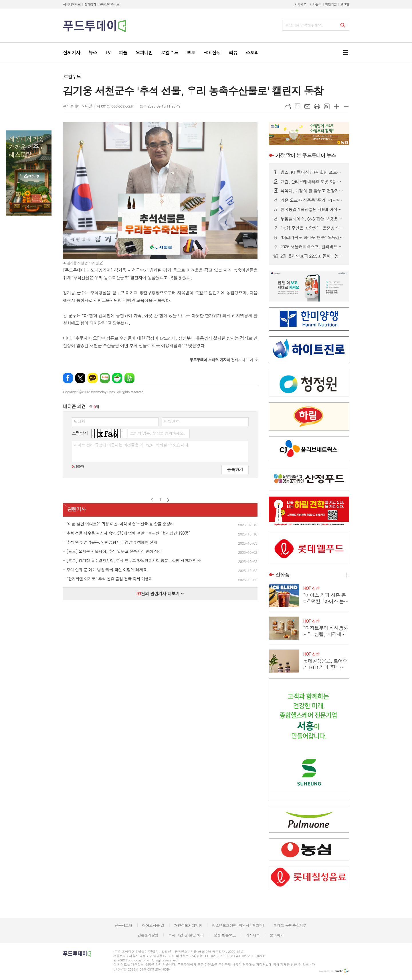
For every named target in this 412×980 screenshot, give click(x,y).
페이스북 (68, 378)
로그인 (345, 4)
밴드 (129, 378)
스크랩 (327, 106)
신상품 (282, 575)
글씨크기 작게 (346, 106)
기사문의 (315, 4)
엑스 (80, 378)
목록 (298, 106)
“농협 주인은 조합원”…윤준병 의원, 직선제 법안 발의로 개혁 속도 (312, 228)
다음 (168, 500)
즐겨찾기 (90, 4)
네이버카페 (117, 378)
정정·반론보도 (225, 935)
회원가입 (331, 4)
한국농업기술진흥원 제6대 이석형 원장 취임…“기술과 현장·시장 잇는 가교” (312, 209)
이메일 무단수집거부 (290, 925)
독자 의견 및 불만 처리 (186, 935)
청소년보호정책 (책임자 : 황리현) (238, 925)
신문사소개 (123, 925)
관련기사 (76, 509)
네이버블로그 (105, 378)
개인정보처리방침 (188, 925)
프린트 (317, 106)
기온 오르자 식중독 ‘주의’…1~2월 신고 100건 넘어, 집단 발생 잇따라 (312, 200)
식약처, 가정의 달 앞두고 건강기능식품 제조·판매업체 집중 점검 (312, 191)
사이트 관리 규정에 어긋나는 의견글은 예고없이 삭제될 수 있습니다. (132, 445)
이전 (152, 500)
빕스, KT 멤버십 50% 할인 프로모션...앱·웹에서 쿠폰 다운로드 (312, 172)
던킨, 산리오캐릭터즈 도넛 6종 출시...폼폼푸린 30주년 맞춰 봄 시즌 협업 (312, 182)
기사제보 (300, 4)
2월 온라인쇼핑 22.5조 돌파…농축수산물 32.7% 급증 (312, 256)
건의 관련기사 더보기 (160, 593)
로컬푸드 (72, 77)
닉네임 (79, 421)
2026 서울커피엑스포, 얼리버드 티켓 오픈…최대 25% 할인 (312, 247)
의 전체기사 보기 (221, 360)
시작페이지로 (72, 4)
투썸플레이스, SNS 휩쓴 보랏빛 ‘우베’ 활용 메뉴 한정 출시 (312, 219)
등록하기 (235, 469)
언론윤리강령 (148, 935)
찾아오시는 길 (153, 925)
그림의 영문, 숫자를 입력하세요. (157, 433)
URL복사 (288, 106)
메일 (307, 106)
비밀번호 (172, 421)
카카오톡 (93, 378)
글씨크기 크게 (336, 106)
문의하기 (277, 935)
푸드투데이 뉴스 (306, 155)
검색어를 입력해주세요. (304, 25)
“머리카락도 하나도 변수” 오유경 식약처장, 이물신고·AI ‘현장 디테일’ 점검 (312, 237)
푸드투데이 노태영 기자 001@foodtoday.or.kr (98, 106)
